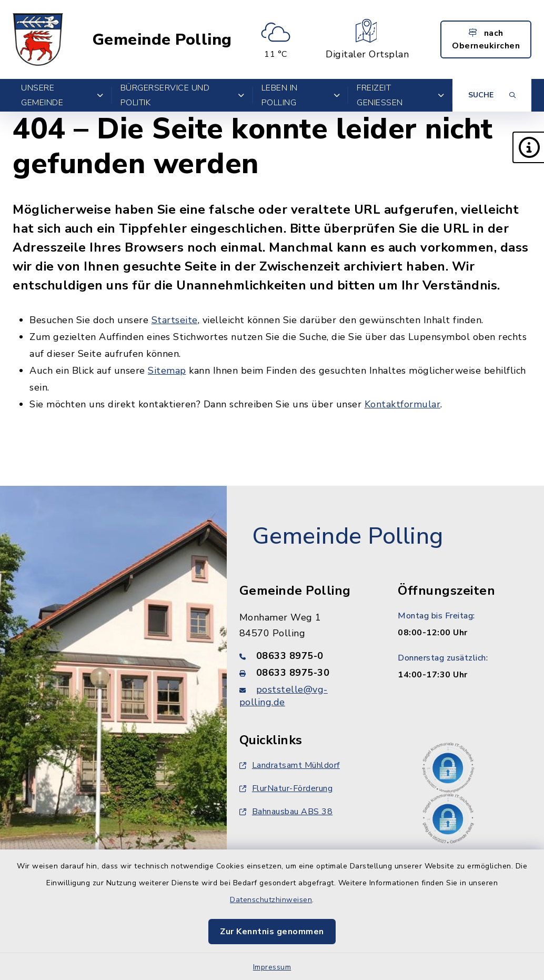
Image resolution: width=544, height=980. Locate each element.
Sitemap (167, 371)
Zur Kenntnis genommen (272, 932)
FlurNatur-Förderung (286, 788)
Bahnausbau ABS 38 (286, 812)
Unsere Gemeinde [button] (62, 95)
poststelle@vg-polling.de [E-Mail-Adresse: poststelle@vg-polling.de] (284, 696)
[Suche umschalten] (492, 95)
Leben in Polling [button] (301, 95)
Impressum (272, 967)
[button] (528, 147)
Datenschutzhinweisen (271, 900)
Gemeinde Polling (162, 40)
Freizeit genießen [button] (400, 95)
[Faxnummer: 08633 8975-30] (306, 673)
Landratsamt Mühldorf (290, 765)
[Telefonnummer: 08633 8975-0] (306, 656)
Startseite (175, 320)
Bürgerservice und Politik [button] (183, 95)
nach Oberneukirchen (486, 39)
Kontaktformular (403, 404)
